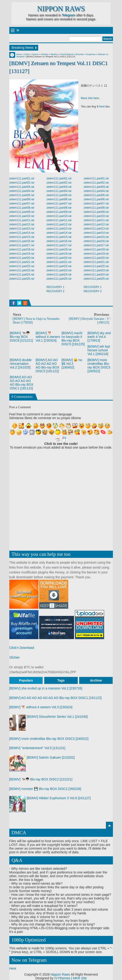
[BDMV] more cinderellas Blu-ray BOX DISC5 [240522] (99, 365)
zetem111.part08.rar (22, 208)
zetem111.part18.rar (22, 249)
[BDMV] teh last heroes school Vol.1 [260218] (99, 350)
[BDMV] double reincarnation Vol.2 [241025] (21, 364)
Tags (61, 680)
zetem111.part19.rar (22, 254)
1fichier (15, 657)
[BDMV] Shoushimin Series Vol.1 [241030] (57, 717)
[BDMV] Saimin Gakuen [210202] (51, 757)
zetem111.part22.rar (22, 266)
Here (13, 968)
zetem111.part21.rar (22, 262)
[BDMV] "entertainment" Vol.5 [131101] (37, 748)
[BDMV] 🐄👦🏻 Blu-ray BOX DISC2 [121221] (41, 779)
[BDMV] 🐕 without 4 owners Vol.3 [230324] (41, 707)
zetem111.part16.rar (22, 241)
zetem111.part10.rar (22, 216)
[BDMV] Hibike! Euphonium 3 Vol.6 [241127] (59, 798)
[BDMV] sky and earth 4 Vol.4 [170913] (99, 337)
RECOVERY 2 (56, 291)
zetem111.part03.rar (22, 187)
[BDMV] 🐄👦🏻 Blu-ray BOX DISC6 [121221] (21, 337)
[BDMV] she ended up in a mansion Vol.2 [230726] (46, 688)
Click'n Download (22, 648)
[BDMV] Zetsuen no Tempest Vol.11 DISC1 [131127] (59, 67)
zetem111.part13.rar (22, 229)
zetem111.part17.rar (22, 245)
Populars (26, 680)
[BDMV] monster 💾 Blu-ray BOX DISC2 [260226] (45, 789)
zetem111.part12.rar (22, 224)
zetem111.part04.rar (22, 191)
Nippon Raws (61, 9)
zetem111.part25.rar (22, 279)
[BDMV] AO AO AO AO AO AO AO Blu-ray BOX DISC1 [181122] (22, 383)
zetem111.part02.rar (22, 183)
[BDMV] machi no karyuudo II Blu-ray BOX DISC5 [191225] (73, 339)
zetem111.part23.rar (22, 270)
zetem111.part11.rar (22, 220)
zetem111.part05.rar (22, 195)
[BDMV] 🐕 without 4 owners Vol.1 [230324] (48, 337)
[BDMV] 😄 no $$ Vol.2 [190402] (72, 364)
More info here (90, 98)
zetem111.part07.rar (22, 204)
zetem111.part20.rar (22, 258)
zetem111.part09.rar (22, 212)
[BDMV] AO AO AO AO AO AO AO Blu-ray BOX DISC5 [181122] (47, 365)
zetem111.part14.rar (22, 233)
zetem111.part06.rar (22, 199)
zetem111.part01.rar (22, 178)
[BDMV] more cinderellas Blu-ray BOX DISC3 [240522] (49, 739)
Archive (96, 680)
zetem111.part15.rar (22, 237)
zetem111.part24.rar (22, 275)
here (102, 107)
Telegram (68, 15)
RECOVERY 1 (56, 287)
